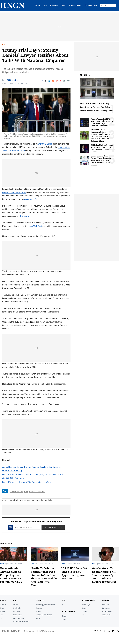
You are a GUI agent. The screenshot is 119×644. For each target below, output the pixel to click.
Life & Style (86, 605)
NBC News (24, 216)
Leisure (85, 608)
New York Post (36, 226)
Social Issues (18, 615)
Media (38, 618)
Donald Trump (16, 491)
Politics (16, 605)
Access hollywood (37, 491)
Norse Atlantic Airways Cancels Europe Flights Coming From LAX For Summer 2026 (12, 575)
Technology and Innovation (45, 605)
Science (65, 616)
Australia (3, 605)
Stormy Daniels (45, 144)
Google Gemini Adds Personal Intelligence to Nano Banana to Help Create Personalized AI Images (101, 161)
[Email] (64, 81)
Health (64, 619)
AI (63, 605)
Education (17, 611)
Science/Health (75, 5)
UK (1, 618)
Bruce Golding (11, 80)
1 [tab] (110, 544)
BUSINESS (40, 600)
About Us (105, 605)
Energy (38, 611)
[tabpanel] (44, 568)
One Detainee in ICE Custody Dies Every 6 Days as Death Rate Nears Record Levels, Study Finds (97, 107)
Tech (63, 5)
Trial (26, 491)
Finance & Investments (44, 615)
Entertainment (91, 5)
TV (83, 615)
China (2, 608)
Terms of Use (107, 615)
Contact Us (106, 608)
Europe (3, 611)
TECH (64, 600)
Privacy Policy (107, 611)
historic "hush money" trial (14, 192)
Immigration (17, 608)
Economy (39, 608)
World (38, 5)
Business (54, 5)
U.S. (45, 5)
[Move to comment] (69, 81)
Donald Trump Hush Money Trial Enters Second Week (27, 482)
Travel (2, 564)
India (2, 615)
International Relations (21, 622)
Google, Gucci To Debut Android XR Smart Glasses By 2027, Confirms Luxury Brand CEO (104, 575)
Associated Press (32, 199)
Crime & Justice (19, 618)
